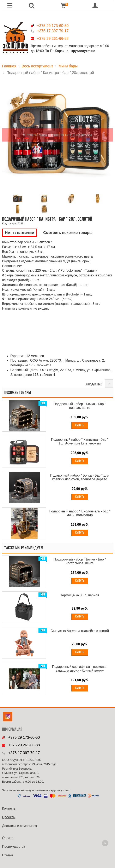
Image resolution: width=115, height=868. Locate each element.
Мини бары (68, 66)
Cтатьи (7, 855)
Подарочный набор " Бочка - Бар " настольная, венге (80, 561)
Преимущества (14, 847)
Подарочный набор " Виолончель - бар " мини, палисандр (80, 513)
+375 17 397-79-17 (53, 31)
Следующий (94, 384)
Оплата (8, 838)
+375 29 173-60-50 (53, 26)
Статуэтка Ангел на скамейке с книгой (80, 631)
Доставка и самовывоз (19, 826)
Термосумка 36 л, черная (80, 595)
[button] (32, 5)
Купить (80, 425)
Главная (9, 66)
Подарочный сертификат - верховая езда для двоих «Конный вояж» (80, 669)
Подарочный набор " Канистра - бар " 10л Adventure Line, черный (80, 441)
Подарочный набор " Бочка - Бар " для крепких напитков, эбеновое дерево (80, 477)
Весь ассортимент (37, 66)
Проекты (9, 817)
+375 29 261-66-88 (53, 39)
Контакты (9, 808)
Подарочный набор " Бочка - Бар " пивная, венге (80, 406)
